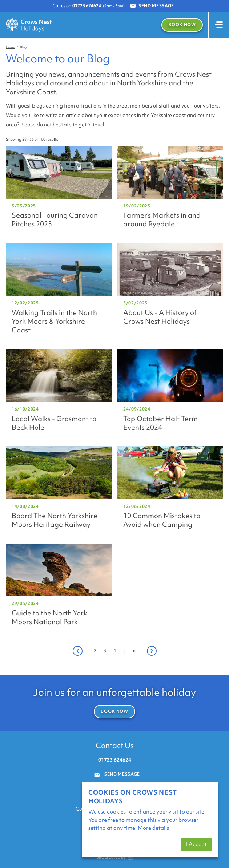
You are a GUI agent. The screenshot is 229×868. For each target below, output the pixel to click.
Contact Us (115, 745)
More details (153, 828)
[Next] (152, 651)
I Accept (196, 844)
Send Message (152, 6)
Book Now (182, 25)
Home (10, 47)
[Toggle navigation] (219, 25)
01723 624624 (87, 6)
